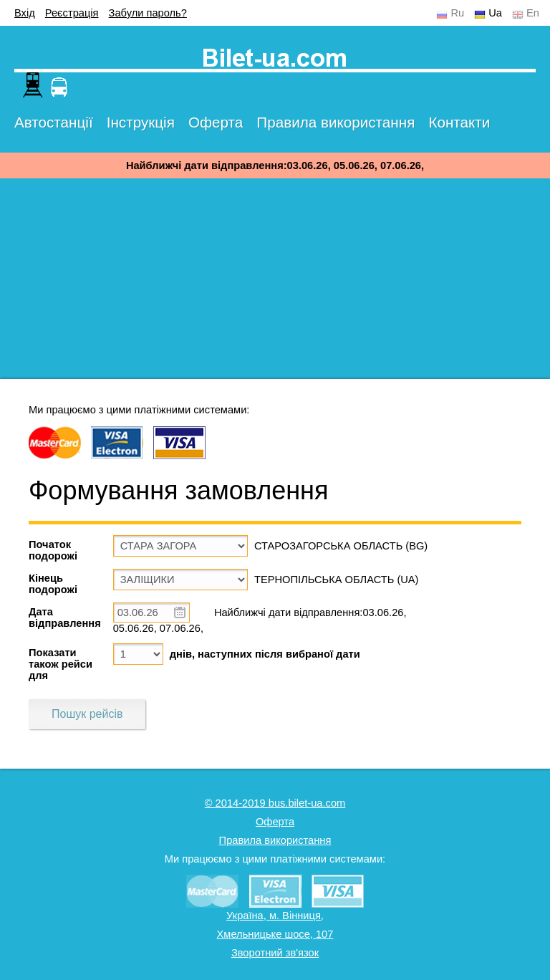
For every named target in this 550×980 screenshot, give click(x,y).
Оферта (216, 122)
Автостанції (54, 122)
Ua (495, 13)
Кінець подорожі (53, 584)
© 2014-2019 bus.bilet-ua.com (275, 803)
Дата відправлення (65, 618)
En (533, 13)
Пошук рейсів (87, 714)
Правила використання (336, 122)
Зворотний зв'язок (275, 953)
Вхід (25, 13)
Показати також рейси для (61, 664)
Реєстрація (72, 13)
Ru (457, 13)
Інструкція (141, 122)
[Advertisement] (275, 279)
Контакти (459, 122)
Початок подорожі (53, 550)
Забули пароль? (148, 13)
